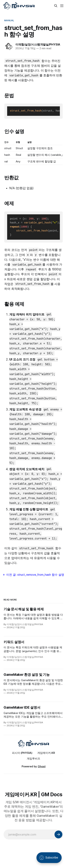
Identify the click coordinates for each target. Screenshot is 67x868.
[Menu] (62, 6)
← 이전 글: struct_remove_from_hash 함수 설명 (33, 575)
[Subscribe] (58, 834)
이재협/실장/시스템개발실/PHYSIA (38, 44)
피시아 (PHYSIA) (22, 753)
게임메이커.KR (46, 753)
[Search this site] (56, 6)
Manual (9, 20)
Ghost (42, 766)
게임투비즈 (33, 759)
